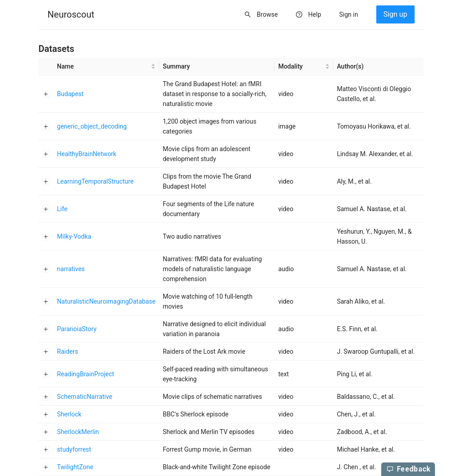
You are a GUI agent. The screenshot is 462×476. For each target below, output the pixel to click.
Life (62, 209)
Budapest (70, 94)
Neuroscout (71, 14)
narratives (71, 269)
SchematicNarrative (85, 397)
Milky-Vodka (74, 236)
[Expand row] (46, 94)
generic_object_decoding (92, 126)
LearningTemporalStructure (95, 181)
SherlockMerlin (78, 432)
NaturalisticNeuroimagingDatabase (106, 301)
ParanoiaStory (76, 329)
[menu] (231, 15)
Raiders (67, 351)
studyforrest (74, 449)
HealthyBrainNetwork (87, 154)
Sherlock (69, 414)
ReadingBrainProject (85, 374)
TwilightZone (75, 467)
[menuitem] (71, 15)
